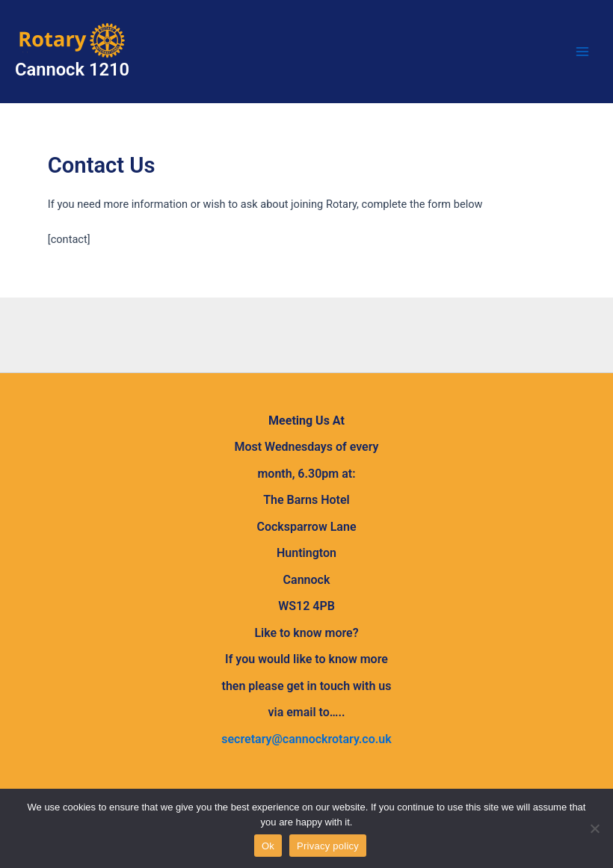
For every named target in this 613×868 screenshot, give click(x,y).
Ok (268, 846)
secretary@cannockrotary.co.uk (306, 739)
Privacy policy (328, 846)
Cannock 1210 (72, 70)
